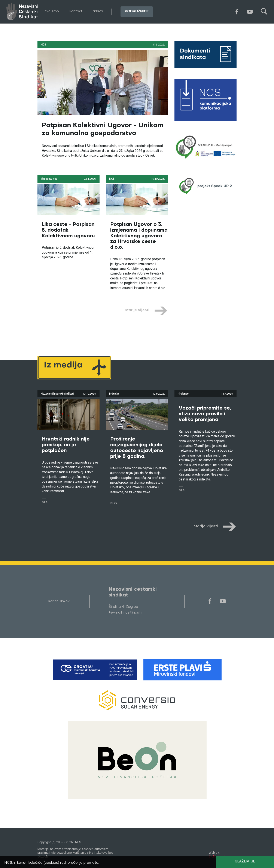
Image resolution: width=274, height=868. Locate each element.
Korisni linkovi (59, 601)
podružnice (137, 12)
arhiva (98, 12)
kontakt (76, 12)
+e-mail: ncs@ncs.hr (126, 613)
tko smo (52, 12)
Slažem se (245, 862)
